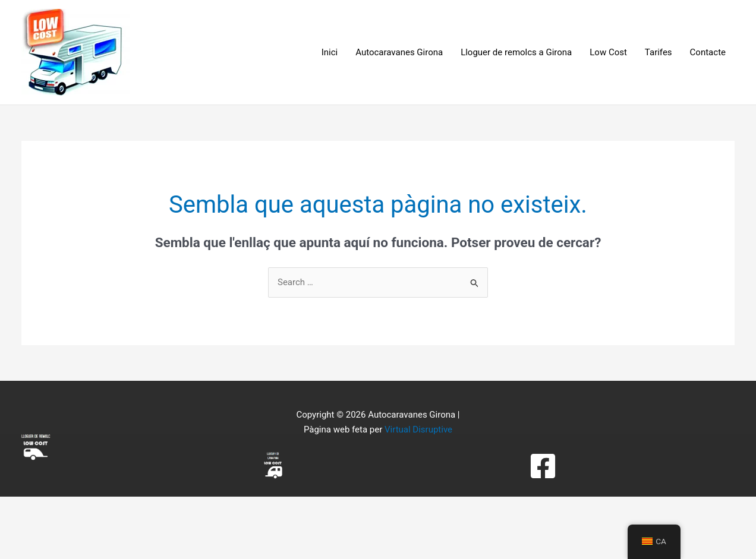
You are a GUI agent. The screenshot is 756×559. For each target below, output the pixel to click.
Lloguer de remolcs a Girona (516, 52)
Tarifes (659, 52)
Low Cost (608, 52)
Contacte (708, 52)
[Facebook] (543, 466)
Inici (330, 52)
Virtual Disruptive (418, 429)
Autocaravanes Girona (399, 52)
